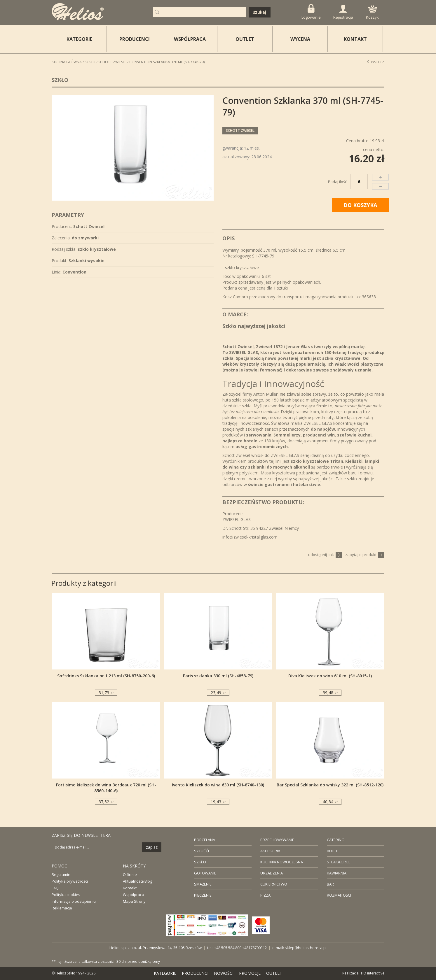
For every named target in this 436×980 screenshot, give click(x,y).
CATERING (336, 840)
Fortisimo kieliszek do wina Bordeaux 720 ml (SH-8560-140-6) (106, 788)
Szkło (90, 62)
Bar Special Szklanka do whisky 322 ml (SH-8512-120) (330, 785)
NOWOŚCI (224, 973)
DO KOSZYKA (360, 205)
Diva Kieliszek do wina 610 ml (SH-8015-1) (330, 676)
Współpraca (134, 895)
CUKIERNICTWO (274, 884)
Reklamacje (62, 908)
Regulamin (61, 874)
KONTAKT (355, 39)
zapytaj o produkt (365, 555)
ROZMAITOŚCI (339, 895)
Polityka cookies (66, 895)
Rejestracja (343, 12)
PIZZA (265, 895)
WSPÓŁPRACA (190, 39)
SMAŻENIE (203, 884)
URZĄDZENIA (272, 873)
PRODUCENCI (135, 39)
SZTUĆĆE (202, 851)
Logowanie (311, 12)
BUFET (332, 851)
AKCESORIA (270, 851)
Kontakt (130, 888)
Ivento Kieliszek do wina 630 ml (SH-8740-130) (218, 785)
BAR (330, 884)
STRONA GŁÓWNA (67, 62)
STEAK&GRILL (339, 862)
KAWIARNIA (337, 873)
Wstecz (375, 62)
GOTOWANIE (205, 873)
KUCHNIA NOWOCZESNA (282, 862)
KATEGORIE (165, 973)
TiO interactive (372, 973)
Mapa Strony (134, 901)
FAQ (55, 888)
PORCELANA (205, 840)
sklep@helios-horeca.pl (306, 948)
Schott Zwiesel (112, 62)
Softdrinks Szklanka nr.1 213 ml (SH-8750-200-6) (106, 676)
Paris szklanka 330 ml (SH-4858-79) (218, 676)
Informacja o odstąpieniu (74, 901)
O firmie (130, 874)
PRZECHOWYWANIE (277, 840)
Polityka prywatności (70, 881)
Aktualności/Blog (137, 881)
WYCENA (300, 39)
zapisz (152, 847)
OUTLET (245, 39)
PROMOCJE (250, 973)
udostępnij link (325, 555)
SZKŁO (200, 862)
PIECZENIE (203, 895)
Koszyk (372, 13)
